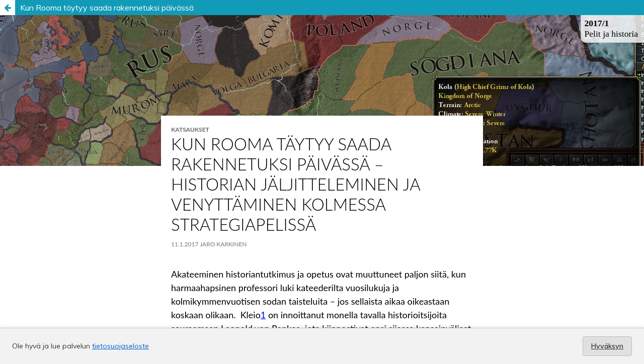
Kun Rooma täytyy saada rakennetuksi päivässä (107, 8)
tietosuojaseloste (120, 346)
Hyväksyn (607, 346)
